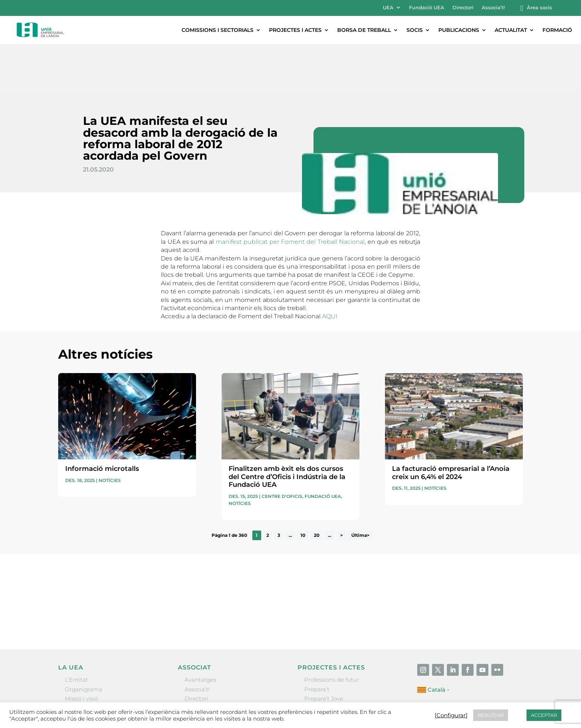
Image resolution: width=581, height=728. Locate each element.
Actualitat (511, 30)
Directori (463, 8)
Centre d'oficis (282, 447)
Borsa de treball (364, 30)
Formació (557, 30)
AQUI (330, 267)
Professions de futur (332, 631)
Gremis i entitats (88, 659)
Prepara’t (317, 640)
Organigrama (84, 640)
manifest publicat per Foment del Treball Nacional (290, 193)
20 (317, 486)
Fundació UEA (427, 8)
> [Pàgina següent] (341, 486)
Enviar (506, 570)
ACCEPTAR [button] (544, 715)
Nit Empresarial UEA (333, 659)
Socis (415, 30)
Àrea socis (539, 8)
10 (303, 486)
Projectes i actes (295, 30)
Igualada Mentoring (331, 677)
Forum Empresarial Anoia (340, 668)
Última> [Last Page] (360, 486)
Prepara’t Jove (324, 650)
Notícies (110, 431)
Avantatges (200, 631)
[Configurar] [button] (451, 715)
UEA (388, 8)
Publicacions (459, 30)
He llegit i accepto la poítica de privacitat (395, 557)
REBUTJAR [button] (491, 715)
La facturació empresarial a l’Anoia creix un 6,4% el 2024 (451, 424)
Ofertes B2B (201, 659)
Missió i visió (81, 650)
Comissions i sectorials (218, 30)
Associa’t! (493, 8)
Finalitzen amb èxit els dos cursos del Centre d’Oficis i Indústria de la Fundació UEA (287, 428)
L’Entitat (76, 631)
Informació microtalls (102, 420)
